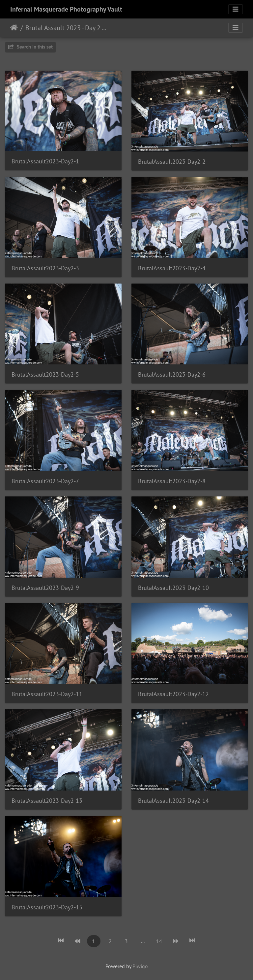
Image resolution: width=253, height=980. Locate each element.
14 (159, 941)
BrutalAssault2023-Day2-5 (45, 374)
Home (14, 28)
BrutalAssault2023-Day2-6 (172, 374)
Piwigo (140, 966)
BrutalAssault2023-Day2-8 (172, 481)
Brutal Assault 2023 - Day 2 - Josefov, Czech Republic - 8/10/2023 (66, 28)
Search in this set (30, 47)
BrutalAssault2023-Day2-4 (172, 268)
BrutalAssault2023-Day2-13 (47, 801)
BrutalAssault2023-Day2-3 (45, 268)
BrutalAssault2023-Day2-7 (45, 481)
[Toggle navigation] (236, 9)
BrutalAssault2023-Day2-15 (47, 907)
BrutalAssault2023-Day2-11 (47, 694)
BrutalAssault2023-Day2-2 (172, 162)
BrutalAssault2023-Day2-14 (173, 801)
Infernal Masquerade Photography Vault (66, 9)
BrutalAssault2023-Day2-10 (173, 588)
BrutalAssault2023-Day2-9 (45, 588)
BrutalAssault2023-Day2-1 (45, 161)
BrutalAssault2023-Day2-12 (173, 694)
